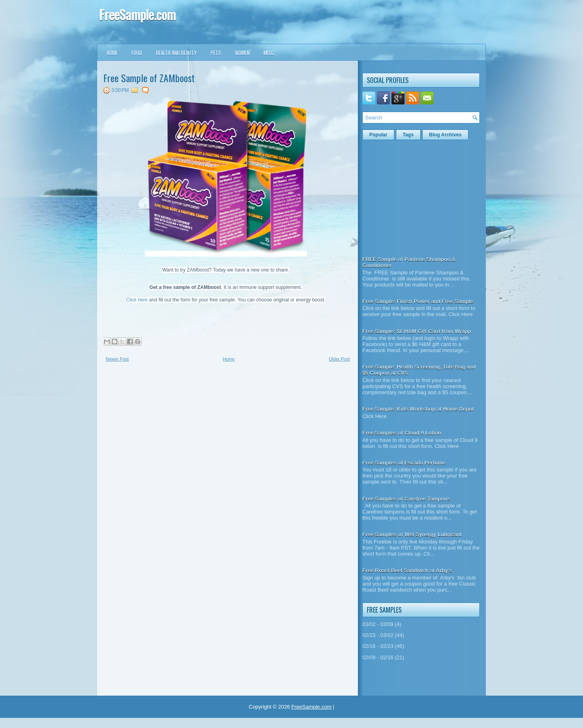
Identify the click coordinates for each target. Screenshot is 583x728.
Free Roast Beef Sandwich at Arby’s (407, 570)
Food (137, 53)
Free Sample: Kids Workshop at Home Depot (418, 409)
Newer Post (117, 359)
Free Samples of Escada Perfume (404, 463)
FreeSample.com (137, 14)
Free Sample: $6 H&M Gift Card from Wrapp (417, 331)
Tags (408, 135)
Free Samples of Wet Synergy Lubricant (412, 534)
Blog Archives (445, 135)
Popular (378, 135)
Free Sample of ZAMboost (149, 78)
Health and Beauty (176, 53)
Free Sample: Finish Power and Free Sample (418, 301)
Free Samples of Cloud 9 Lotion (402, 433)
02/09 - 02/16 (378, 657)
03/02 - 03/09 (378, 624)
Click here (137, 300)
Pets (216, 53)
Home (112, 53)
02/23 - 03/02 (378, 635)
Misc (269, 53)
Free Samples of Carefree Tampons (406, 499)
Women (242, 53)
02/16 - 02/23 (378, 646)
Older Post (339, 359)
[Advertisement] (164, 427)
